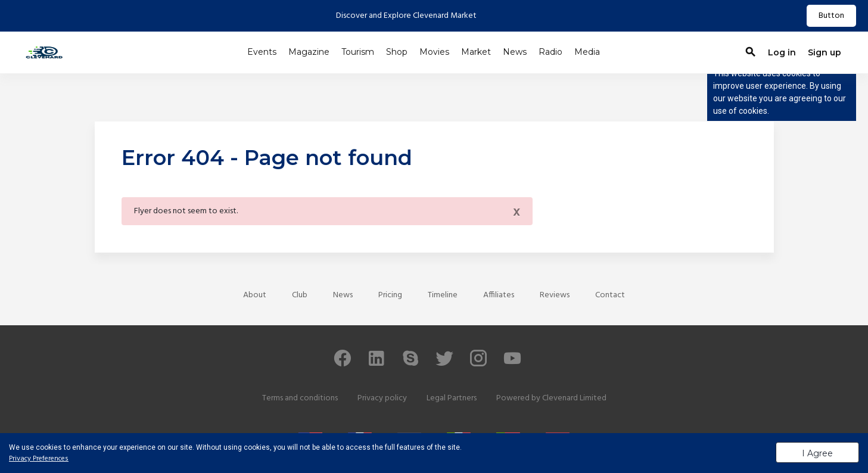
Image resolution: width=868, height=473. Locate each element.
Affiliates (499, 295)
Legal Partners (452, 398)
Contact (610, 295)
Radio (550, 52)
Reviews (555, 295)
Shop (397, 52)
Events (262, 52)
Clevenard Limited (574, 398)
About (255, 295)
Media (587, 52)
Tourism (358, 52)
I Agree (817, 453)
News (515, 52)
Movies (434, 52)
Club (300, 295)
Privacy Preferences (39, 459)
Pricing (390, 295)
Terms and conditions (300, 398)
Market (476, 52)
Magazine (309, 52)
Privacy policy (382, 398)
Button (831, 16)
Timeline (443, 295)
